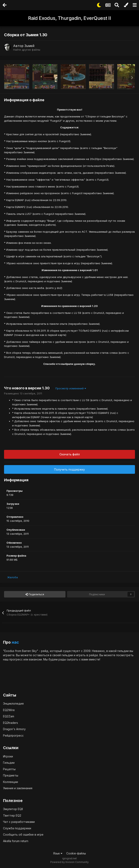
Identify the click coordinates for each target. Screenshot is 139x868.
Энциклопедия (13, 703)
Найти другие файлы (27, 50)
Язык (58, 853)
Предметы (11, 775)
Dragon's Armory (14, 729)
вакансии (35, 659)
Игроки (8, 756)
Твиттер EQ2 (12, 815)
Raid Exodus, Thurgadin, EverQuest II (69, 18)
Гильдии (9, 763)
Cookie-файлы (76, 853)
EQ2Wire (9, 710)
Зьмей (29, 46)
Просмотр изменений (71, 388)
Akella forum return (16, 841)
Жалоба (13, 577)
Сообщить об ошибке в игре (23, 834)
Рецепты (9, 769)
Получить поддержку (69, 469)
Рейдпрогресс (13, 735)
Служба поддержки (17, 828)
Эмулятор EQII (13, 809)
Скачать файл (70, 454)
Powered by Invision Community (69, 862)
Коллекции (11, 782)
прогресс (16, 659)
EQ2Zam (9, 716)
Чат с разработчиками (19, 822)
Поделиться (35, 594)
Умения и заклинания (18, 788)
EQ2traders (11, 723)
